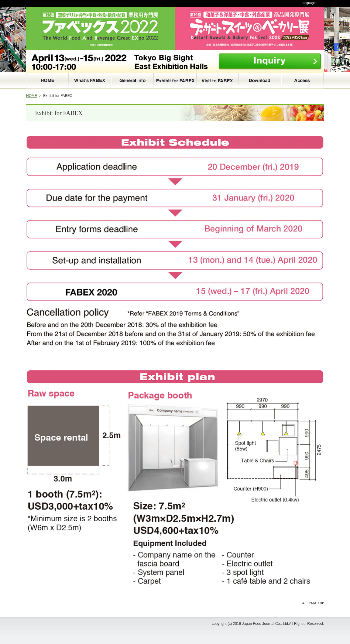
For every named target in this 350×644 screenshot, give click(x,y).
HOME (32, 96)
